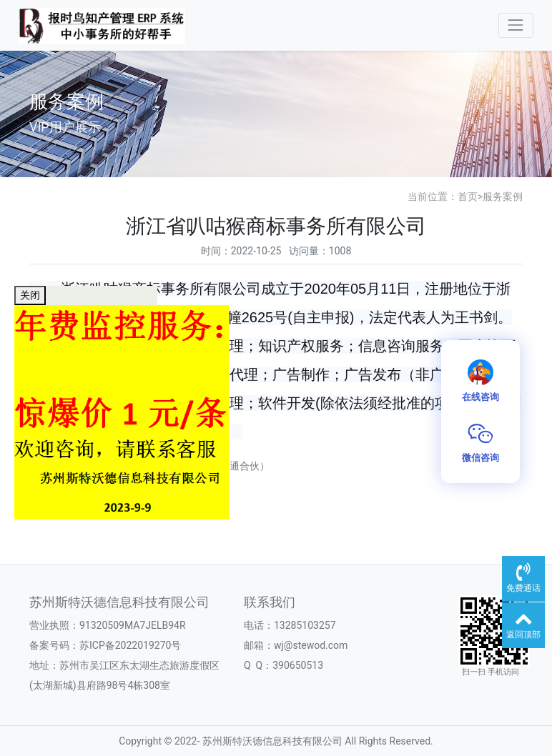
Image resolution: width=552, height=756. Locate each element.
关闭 (30, 295)
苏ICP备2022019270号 (130, 645)
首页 (468, 197)
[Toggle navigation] (516, 25)
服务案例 (503, 197)
